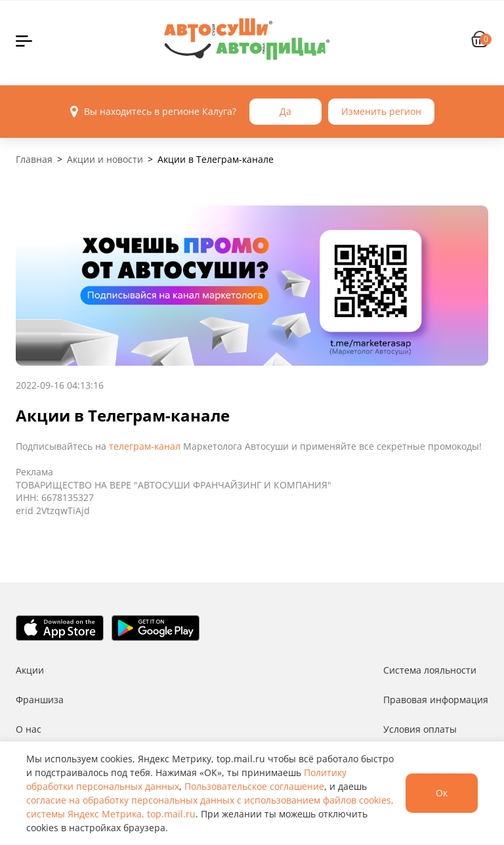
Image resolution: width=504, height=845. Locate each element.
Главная (34, 159)
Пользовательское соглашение (254, 786)
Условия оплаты (420, 729)
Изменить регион (381, 111)
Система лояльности (430, 670)
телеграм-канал (145, 446)
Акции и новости (105, 159)
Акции (30, 670)
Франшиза (40, 700)
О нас (29, 729)
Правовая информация (436, 700)
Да (285, 111)
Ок (442, 793)
